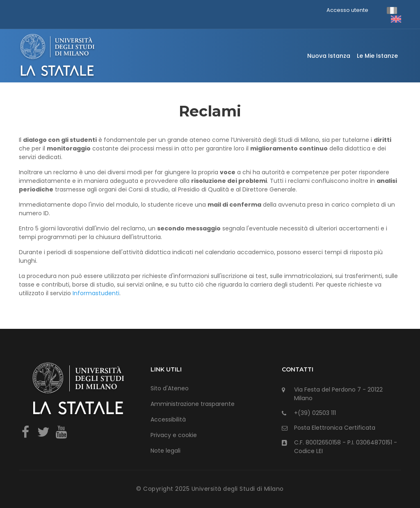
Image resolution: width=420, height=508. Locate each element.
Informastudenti (96, 293)
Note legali (165, 451)
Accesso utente (347, 10)
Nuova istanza (329, 56)
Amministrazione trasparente (193, 404)
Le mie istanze (377, 56)
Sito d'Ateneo (170, 388)
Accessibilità (168, 419)
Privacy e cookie (174, 435)
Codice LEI (308, 451)
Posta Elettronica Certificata (335, 428)
